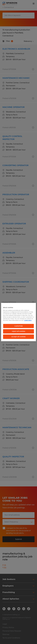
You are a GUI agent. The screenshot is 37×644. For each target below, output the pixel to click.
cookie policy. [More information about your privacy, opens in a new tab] (28, 320)
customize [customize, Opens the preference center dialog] (19, 326)
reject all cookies (18, 331)
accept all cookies (18, 337)
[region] (18, 322)
